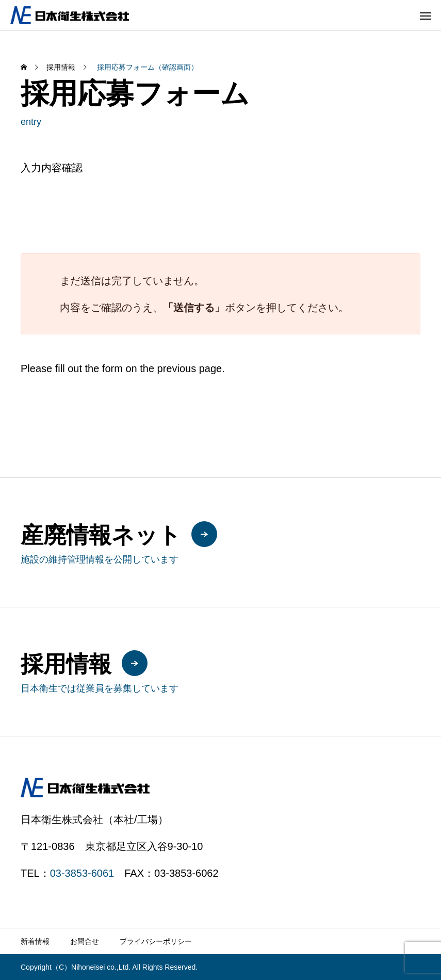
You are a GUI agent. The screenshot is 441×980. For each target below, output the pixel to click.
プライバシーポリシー (156, 941)
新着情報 (35, 941)
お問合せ (85, 941)
